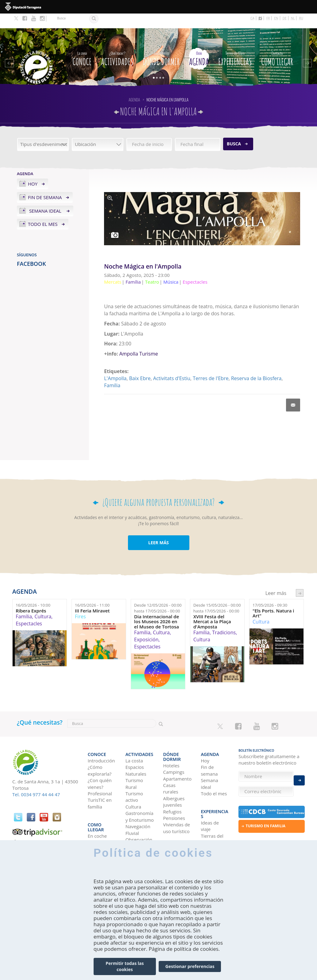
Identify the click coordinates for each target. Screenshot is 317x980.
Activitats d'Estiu (172, 364)
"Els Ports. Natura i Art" (273, 598)
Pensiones (174, 794)
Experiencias (235, 43)
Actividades (117, 43)
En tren (96, 827)
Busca (234, 129)
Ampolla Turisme (139, 339)
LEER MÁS (158, 528)
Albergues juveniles (174, 778)
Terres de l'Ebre (211, 364)
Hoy (33, 169)
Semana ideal (45, 196)
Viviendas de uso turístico (177, 804)
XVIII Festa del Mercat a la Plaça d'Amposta (212, 607)
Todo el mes (43, 210)
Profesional (100, 774)
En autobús (100, 814)
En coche (97, 807)
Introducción (101, 742)
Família (112, 371)
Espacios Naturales (136, 751)
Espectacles (29, 609)
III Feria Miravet (92, 596)
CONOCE (82, 43)
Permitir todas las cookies (125, 966)
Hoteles (171, 742)
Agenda (199, 43)
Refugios (172, 788)
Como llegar (277, 43)
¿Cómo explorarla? (100, 751)
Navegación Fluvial (138, 811)
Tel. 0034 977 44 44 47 (36, 780)
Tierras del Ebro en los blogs (213, 814)
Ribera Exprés (31, 596)
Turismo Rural (134, 764)
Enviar (299, 776)
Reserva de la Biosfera (256, 364)
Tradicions (224, 618)
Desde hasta (158, 593)
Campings (174, 748)
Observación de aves (139, 824)
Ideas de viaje (210, 798)
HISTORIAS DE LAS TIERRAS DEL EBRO (214, 837)
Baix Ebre (140, 364)
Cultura (43, 602)
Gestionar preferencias (190, 966)
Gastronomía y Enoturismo (140, 797)
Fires (80, 602)
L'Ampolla (115, 364)
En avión (97, 821)
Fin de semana (45, 183)
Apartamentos (178, 755)
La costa (134, 742)
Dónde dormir (161, 43)
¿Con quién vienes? (100, 764)
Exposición (146, 625)
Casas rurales (171, 764)
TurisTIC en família (100, 784)
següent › (300, 578)
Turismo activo (134, 778)
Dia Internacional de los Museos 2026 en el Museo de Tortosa (157, 607)
